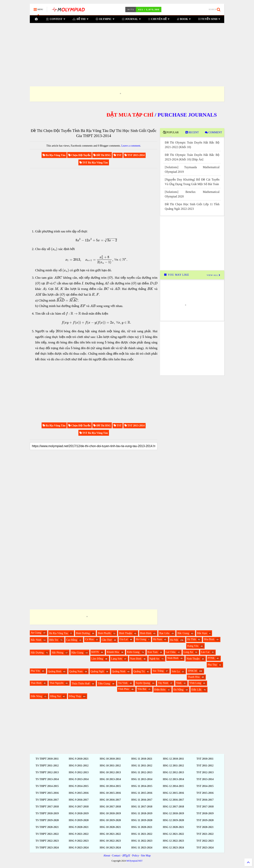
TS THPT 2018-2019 (47, 813)
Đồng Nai (55, 696)
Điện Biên (160, 690)
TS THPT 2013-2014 (47, 779)
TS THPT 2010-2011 (47, 759)
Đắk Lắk (196, 690)
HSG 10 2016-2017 (110, 800)
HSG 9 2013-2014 (79, 779)
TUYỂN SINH (209, 19)
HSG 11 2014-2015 (142, 786)
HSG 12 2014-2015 (173, 786)
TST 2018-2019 (205, 813)
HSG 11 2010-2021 (142, 759)
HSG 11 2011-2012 (142, 766)
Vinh (179, 683)
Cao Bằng (72, 640)
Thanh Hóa (194, 677)
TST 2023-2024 (205, 848)
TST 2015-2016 (205, 793)
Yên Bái (142, 689)
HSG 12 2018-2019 (173, 813)
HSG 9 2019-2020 (79, 820)
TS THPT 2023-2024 (47, 848)
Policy (136, 856)
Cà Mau (89, 639)
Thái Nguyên (56, 683)
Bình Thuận (125, 633)
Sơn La (176, 671)
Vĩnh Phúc (124, 689)
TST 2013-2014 (205, 779)
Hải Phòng (57, 653)
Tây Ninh (163, 683)
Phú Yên (35, 671)
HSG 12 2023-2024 (173, 848)
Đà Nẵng (178, 690)
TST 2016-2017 (205, 800)
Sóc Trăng (158, 671)
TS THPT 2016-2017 (47, 800)
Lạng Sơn (117, 659)
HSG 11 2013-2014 (142, 779)
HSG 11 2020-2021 (142, 827)
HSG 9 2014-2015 (79, 786)
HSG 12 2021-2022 (173, 834)
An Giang (36, 633)
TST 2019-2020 (205, 820)
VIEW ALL (214, 275)
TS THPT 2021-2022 (47, 834)
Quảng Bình (55, 671)
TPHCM (192, 671)
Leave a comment (131, 146)
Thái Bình (36, 683)
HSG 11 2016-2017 (142, 800)
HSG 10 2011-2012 (110, 766)
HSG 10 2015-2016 (110, 793)
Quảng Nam (76, 671)
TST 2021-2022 (205, 834)
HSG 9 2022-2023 (79, 841)
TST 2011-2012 (205, 766)
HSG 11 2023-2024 (142, 848)
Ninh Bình (173, 658)
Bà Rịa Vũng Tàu (58, 633)
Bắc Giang (183, 633)
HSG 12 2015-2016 (173, 793)
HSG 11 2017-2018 (142, 807)
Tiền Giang (104, 684)
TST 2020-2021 (205, 827)
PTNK (211, 658)
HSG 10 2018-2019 (110, 813)
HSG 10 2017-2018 (110, 807)
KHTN (95, 652)
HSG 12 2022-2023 (173, 841)
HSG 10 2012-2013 (110, 772)
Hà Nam (157, 639)
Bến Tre (54, 640)
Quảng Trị (139, 671)
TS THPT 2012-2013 (47, 772)
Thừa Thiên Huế (81, 684)
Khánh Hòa (113, 652)
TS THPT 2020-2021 (47, 827)
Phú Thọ (212, 665)
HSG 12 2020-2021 (173, 827)
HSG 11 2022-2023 (142, 841)
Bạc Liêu (164, 633)
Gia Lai (124, 639)
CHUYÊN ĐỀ (159, 19)
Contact (116, 856)
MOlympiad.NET (134, 861)
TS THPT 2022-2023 (47, 841)
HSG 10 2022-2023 (110, 841)
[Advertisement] (127, 50)
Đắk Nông (36, 696)
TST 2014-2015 (205, 786)
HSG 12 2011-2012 (173, 766)
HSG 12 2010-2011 (173, 759)
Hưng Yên (193, 646)
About (107, 856)
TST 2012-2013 (205, 772)
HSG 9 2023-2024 (79, 848)
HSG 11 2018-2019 (142, 813)
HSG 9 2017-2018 (79, 807)
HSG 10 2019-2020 (110, 820)
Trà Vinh (123, 683)
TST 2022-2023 (205, 841)
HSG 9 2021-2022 (79, 834)
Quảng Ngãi (97, 671)
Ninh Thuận (193, 659)
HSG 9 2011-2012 (79, 766)
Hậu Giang (77, 653)
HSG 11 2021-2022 (142, 834)
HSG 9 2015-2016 (79, 793)
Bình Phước (104, 633)
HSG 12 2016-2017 (173, 800)
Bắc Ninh (36, 640)
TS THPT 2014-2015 (47, 786)
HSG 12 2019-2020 (173, 820)
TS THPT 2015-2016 (47, 793)
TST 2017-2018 (205, 807)
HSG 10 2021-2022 (110, 834)
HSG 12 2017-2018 (173, 807)
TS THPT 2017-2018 (47, 807)
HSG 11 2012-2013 (142, 772)
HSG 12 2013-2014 (173, 779)
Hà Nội (174, 640)
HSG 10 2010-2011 (110, 759)
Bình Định (146, 633)
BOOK (184, 19)
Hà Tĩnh (192, 639)
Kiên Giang (133, 652)
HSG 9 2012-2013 (79, 772)
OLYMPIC (105, 19)
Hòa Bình (209, 639)
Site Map (146, 856)
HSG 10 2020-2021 (110, 827)
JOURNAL (131, 19)
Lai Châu (171, 652)
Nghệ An (154, 659)
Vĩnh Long (195, 683)
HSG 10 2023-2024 (110, 848)
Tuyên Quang (143, 683)
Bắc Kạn (202, 633)
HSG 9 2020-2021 (79, 827)
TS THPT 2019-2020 (47, 820)
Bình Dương (83, 633)
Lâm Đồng (97, 659)
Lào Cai (205, 652)
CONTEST (56, 19)
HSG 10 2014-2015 (110, 786)
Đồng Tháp (75, 696)
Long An (188, 652)
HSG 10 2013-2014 (110, 779)
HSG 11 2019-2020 (142, 820)
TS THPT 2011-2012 (47, 766)
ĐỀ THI (80, 19)
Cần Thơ (107, 640)
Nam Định (136, 659)
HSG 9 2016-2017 (79, 800)
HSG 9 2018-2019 (79, 813)
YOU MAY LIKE (177, 275)
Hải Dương (37, 653)
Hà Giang (141, 639)
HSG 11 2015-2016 (142, 793)
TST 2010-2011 (205, 759)
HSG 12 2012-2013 (173, 772)
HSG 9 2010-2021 (79, 759)
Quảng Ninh (119, 671)
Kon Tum (153, 652)
